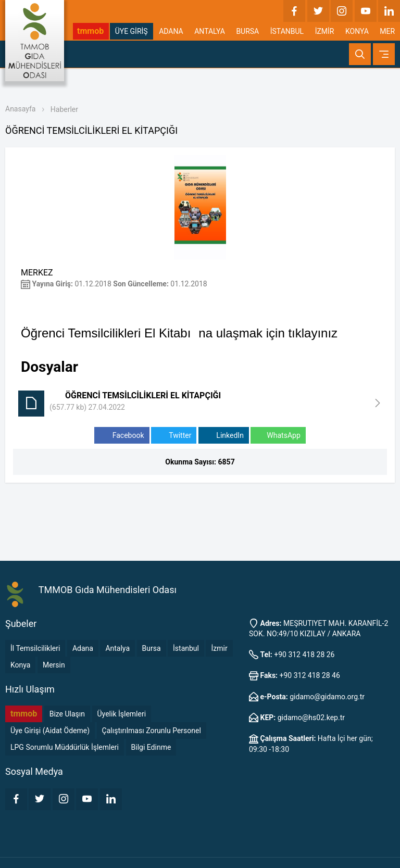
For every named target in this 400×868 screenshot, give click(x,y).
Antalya (117, 648)
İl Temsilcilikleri (35, 648)
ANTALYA (210, 31)
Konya (20, 665)
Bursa (152, 648)
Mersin (54, 665)
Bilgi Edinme (151, 747)
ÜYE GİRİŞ (132, 31)
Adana (83, 648)
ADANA (171, 31)
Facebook (122, 436)
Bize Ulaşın (67, 714)
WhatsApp (278, 436)
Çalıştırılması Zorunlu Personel (152, 731)
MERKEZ (37, 273)
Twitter (174, 436)
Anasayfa (20, 109)
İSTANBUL (287, 31)
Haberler (64, 109)
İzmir (219, 648)
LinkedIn (224, 436)
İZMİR (325, 31)
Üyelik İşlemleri (122, 714)
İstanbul (186, 648)
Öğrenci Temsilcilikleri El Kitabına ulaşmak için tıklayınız (179, 333)
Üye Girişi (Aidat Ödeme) (50, 731)
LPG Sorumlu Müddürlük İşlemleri (65, 747)
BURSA (247, 31)
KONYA (357, 31)
